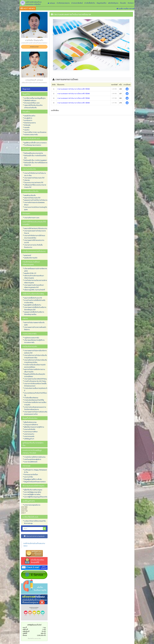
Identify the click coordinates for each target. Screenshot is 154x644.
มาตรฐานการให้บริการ (31, 425)
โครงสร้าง (26, 112)
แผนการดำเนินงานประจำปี (32, 198)
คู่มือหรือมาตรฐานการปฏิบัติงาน (34, 427)
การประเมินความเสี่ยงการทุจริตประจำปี (36, 389)
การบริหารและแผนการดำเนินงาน (34, 251)
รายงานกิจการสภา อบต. (32, 218)
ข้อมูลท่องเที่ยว (102, 3)
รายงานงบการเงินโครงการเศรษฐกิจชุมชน (36, 208)
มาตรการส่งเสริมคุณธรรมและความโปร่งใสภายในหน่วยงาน (35, 408)
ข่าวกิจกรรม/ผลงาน (63, 3)
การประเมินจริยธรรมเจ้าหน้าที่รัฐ (34, 400)
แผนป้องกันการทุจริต (31, 258)
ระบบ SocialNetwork (31, 462)
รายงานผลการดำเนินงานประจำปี (34, 178)
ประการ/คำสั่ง (29, 477)
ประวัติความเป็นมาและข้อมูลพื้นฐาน (35, 98)
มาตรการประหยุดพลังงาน (32, 505)
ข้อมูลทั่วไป (26, 94)
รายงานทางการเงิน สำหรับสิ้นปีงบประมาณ (33, 246)
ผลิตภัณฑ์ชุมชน (113, 3)
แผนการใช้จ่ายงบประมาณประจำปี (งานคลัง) (34, 223)
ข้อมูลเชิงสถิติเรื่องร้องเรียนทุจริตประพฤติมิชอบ (35, 375)
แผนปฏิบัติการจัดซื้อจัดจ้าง (33, 305)
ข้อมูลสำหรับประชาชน (30, 418)
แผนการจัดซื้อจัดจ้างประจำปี (33, 298)
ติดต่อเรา (131, 3)
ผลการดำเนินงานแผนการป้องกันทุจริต (34, 324)
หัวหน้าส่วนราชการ (30, 123)
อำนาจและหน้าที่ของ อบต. (32, 103)
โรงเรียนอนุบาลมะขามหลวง (33, 145)
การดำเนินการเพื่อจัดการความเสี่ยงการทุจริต (35, 403)
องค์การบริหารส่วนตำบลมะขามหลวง (34, 545)
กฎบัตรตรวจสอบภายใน (32, 338)
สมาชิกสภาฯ (28, 120)
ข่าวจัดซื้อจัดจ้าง (90, 3)
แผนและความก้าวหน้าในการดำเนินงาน (36, 200)
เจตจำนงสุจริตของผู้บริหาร (33, 459)
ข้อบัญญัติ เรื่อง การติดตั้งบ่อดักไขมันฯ (35, 157)
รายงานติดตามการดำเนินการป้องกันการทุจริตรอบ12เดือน (36, 361)
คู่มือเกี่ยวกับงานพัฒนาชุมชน (33, 490)
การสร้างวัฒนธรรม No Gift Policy (35, 381)
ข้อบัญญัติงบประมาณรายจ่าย (33, 153)
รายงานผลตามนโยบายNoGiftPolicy (36, 379)
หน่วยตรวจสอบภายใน (31, 134)
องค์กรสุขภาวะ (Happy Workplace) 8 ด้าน (36, 471)
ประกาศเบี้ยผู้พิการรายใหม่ (32, 494)
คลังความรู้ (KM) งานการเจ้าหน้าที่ (35, 290)
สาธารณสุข (26, 466)
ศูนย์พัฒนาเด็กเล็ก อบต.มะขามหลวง (35, 143)
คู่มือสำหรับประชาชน (30, 422)
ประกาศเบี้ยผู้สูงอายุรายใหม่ (33, 492)
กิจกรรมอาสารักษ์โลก (31, 474)
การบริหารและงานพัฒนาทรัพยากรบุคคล (31, 263)
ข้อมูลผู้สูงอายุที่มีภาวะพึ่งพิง (33, 479)
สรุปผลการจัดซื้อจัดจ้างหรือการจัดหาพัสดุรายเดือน (34, 313)
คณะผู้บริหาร (28, 118)
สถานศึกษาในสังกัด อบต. (31, 139)
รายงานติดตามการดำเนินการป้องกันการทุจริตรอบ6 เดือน (36, 356)
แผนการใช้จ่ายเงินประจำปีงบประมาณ (36, 228)
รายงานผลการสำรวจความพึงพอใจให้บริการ (35, 328)
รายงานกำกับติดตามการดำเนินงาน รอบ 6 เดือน (35, 174)
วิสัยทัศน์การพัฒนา (30, 100)
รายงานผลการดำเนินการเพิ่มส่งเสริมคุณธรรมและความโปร (36, 413)
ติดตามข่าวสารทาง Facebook (34, 536)
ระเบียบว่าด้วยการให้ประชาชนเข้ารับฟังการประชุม (35, 522)
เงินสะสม (27, 180)
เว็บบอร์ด (123, 3)
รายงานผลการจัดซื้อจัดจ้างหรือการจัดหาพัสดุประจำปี (35, 308)
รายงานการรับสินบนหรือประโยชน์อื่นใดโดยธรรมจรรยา (35, 385)
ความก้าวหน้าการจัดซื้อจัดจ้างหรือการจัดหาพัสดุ (35, 301)
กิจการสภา (26, 214)
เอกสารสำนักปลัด (30, 429)
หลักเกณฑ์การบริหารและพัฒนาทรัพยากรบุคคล (34, 277)
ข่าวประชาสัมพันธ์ (77, 3)
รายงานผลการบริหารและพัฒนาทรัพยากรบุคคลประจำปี (34, 286)
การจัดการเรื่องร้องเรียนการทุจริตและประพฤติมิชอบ (35, 366)
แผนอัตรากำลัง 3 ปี (30, 273)
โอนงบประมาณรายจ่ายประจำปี (34, 182)
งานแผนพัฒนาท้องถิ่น (30, 191)
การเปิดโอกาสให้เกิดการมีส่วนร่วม (35, 457)
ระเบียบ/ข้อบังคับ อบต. (30, 517)
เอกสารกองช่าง (29, 434)
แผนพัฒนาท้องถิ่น (30, 195)
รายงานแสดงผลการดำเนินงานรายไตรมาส (35, 232)
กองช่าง (27, 130)
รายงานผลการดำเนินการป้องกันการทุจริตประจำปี (35, 352)
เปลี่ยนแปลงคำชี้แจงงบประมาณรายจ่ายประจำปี (35, 186)
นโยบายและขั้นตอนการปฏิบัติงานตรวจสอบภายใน (34, 341)
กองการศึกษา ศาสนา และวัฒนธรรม (35, 132)
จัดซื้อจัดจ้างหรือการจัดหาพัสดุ (33, 294)
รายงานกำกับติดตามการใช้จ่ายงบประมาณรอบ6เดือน (35, 237)
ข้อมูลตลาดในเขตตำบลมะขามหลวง (35, 482)
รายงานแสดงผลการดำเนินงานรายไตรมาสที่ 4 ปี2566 (73, 89)
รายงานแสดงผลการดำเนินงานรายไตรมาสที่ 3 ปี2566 (73, 94)
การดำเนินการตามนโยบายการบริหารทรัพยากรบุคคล (36, 281)
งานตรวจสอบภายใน (30, 334)
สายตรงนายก (34, 47)
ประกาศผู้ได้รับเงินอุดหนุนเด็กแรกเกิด (36, 497)
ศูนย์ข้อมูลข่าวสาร (29, 501)
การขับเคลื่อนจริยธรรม (31, 398)
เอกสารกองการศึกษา (31, 432)
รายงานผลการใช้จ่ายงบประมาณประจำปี (34, 241)
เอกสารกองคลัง (29, 436)
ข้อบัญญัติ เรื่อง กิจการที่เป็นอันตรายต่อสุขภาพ (36, 164)
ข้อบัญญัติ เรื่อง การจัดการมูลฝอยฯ (36, 160)
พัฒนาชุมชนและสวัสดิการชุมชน (33, 486)
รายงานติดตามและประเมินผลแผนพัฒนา (34, 204)
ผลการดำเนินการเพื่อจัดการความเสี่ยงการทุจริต (35, 371)
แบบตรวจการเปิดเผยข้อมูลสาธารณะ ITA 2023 (32, 452)
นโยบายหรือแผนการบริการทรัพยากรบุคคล (36, 270)
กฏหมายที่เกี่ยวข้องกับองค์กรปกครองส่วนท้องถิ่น (33, 106)
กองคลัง (27, 127)
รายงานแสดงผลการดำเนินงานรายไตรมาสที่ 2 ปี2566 (73, 98)
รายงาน (25, 318)
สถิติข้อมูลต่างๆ (29, 439)
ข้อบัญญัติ (26, 149)
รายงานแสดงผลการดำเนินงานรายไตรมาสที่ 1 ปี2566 (73, 103)
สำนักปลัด (27, 125)
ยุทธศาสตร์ (28, 255)
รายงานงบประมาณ (29, 169)
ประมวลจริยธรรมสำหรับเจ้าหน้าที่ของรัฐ (36, 394)
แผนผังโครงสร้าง (30, 116)
